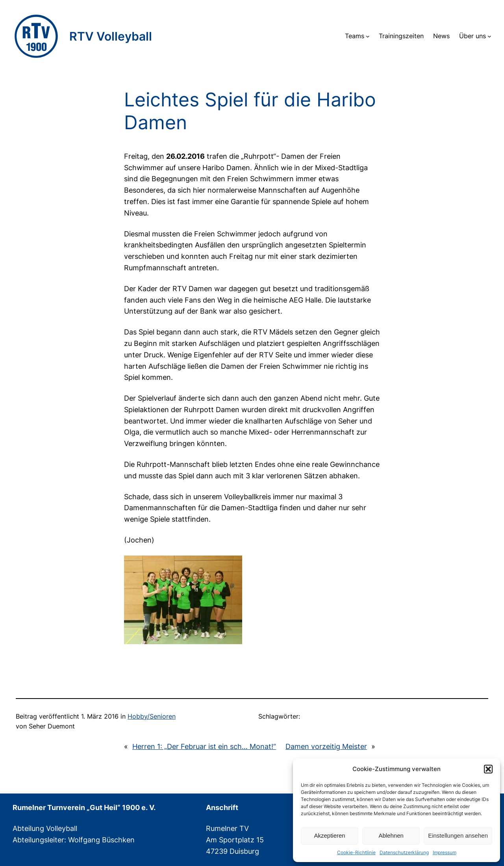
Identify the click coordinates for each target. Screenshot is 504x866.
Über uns (472, 36)
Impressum (445, 852)
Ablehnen (391, 835)
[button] (488, 769)
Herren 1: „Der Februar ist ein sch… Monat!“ (204, 746)
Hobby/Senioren (152, 716)
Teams (355, 36)
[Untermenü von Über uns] (489, 36)
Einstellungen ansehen (458, 835)
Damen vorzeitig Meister (326, 746)
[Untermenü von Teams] (368, 36)
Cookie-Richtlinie (356, 852)
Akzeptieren (329, 835)
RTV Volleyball (111, 36)
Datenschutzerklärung (404, 852)
